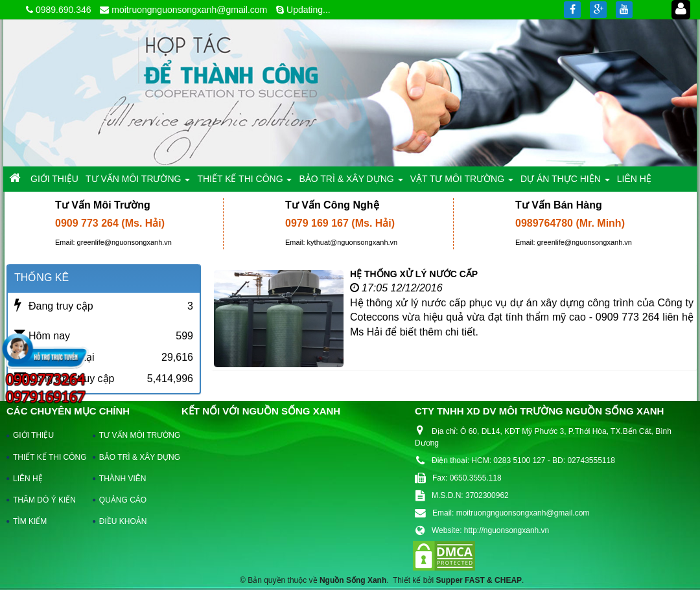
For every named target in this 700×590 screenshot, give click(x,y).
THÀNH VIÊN (123, 479)
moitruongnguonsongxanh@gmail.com (189, 10)
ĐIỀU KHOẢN (123, 521)
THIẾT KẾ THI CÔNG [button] (244, 182)
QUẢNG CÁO (123, 500)
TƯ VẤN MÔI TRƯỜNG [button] (138, 182)
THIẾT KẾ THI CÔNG (47, 457)
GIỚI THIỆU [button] (54, 179)
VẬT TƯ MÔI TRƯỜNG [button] (462, 182)
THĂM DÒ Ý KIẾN (44, 500)
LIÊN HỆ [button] (634, 179)
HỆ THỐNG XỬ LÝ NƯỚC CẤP (414, 274)
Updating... (309, 10)
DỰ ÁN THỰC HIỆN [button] (565, 182)
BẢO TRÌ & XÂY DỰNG (134, 457)
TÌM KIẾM (30, 521)
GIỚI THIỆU (33, 435)
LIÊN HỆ (28, 479)
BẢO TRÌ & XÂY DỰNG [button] (351, 182)
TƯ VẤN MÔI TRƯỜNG (134, 435)
